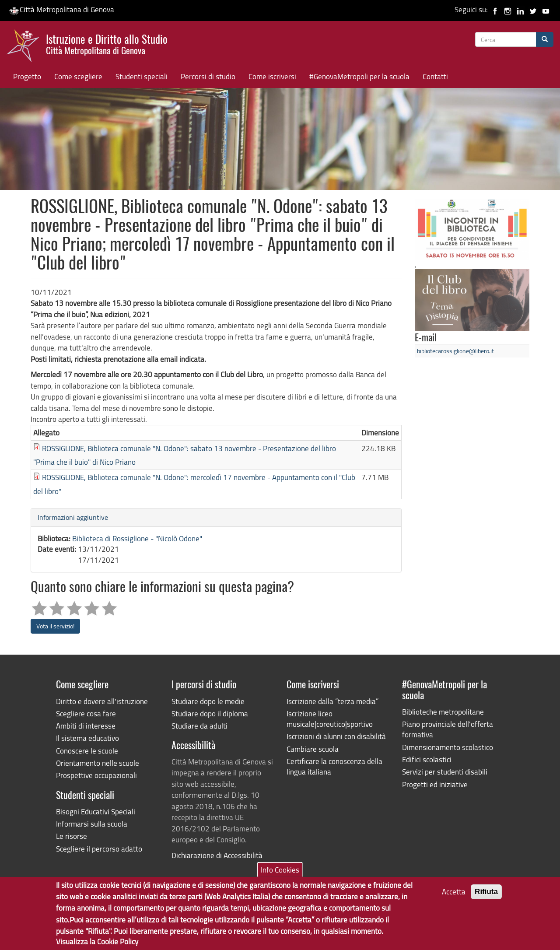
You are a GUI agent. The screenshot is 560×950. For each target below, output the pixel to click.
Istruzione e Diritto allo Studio (107, 43)
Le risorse (72, 836)
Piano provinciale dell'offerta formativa (448, 729)
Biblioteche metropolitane (443, 712)
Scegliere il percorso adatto (99, 849)
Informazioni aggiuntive (73, 517)
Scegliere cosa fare (86, 713)
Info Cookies (280, 876)
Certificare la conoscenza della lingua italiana (334, 766)
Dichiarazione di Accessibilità (217, 855)
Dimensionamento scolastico (448, 747)
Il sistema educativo (87, 738)
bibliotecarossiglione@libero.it (455, 351)
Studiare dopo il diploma (210, 713)
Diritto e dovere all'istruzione (102, 701)
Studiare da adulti (199, 726)
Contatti (435, 76)
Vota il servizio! (55, 626)
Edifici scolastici (427, 759)
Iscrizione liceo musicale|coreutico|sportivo (330, 719)
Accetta (454, 898)
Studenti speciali (142, 76)
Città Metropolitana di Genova (61, 9)
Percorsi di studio (208, 76)
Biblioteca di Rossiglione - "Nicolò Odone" (137, 538)
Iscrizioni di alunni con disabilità (336, 736)
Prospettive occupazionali (96, 775)
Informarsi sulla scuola (92, 824)
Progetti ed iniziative (435, 784)
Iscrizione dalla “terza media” (332, 701)
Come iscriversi (272, 76)
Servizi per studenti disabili (445, 772)
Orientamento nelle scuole (98, 763)
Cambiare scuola (313, 749)
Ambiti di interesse (86, 726)
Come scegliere (78, 76)
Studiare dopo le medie (208, 701)
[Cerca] (545, 39)
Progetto (27, 76)
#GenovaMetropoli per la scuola (359, 76)
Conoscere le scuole (87, 751)
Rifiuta (486, 898)
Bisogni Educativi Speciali (96, 812)
